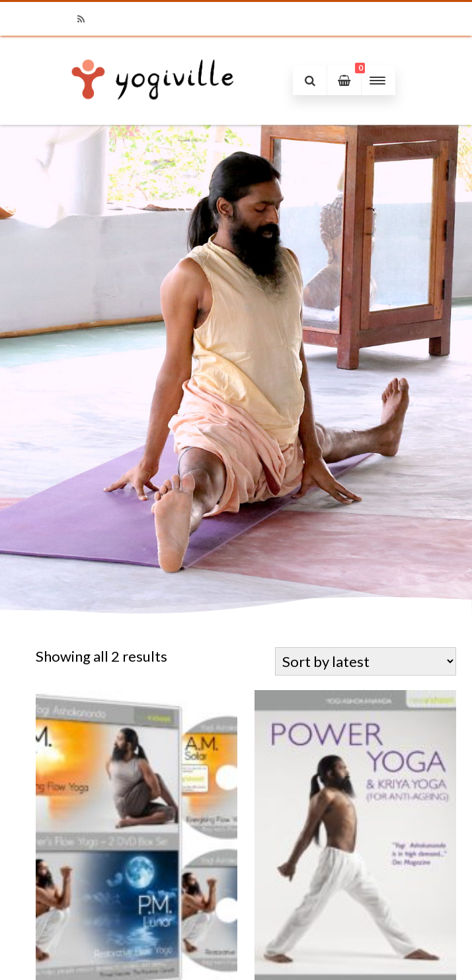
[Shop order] (366, 661)
